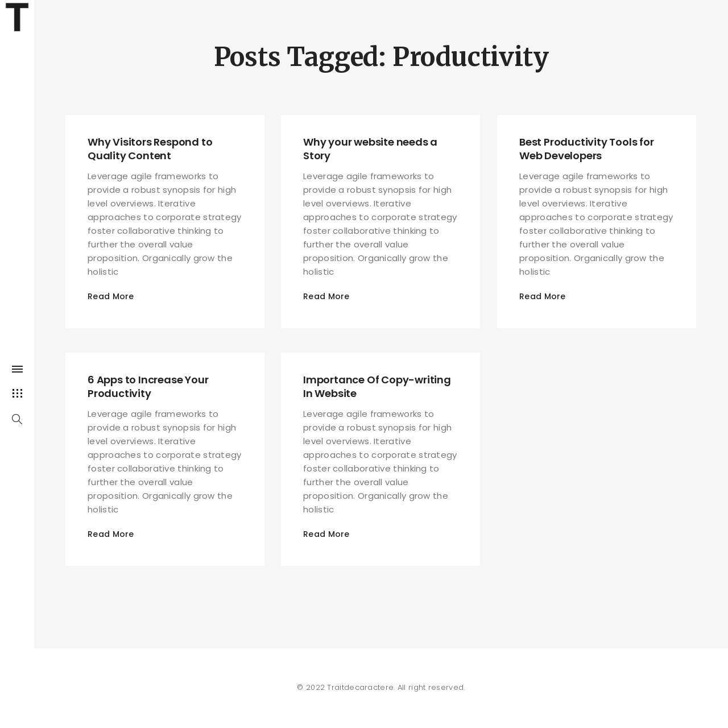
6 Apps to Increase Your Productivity (148, 386)
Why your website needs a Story (370, 149)
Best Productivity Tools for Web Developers (587, 149)
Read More (111, 296)
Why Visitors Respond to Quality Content (150, 149)
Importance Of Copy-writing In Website (377, 386)
